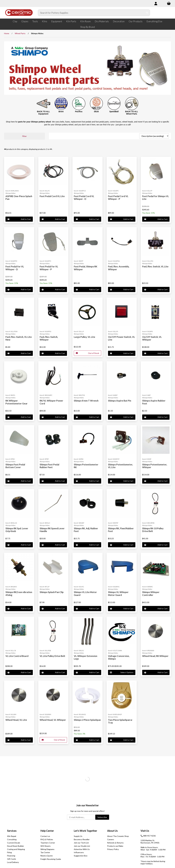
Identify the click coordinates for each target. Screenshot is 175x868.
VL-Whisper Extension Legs (86, 657)
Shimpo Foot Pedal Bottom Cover (15, 466)
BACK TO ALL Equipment (43, 113)
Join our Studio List (82, 846)
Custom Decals (14, 843)
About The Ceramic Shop (118, 836)
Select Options (122, 672)
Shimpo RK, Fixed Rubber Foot (121, 530)
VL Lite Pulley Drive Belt (52, 656)
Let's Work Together (85, 831)
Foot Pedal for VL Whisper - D (15, 268)
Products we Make (115, 846)
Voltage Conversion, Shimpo (119, 657)
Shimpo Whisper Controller (151, 593)
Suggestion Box (81, 856)
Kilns (45, 21)
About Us (112, 831)
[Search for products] (91, 13)
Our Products (136, 21)
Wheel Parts (20, 33)
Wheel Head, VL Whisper (53, 720)
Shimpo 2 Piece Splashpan (87, 720)
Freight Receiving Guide (51, 859)
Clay (15, 21)
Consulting (12, 839)
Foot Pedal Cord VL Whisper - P (118, 198)
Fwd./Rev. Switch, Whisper (49, 338)
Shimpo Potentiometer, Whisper (155, 466)
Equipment (57, 21)
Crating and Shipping (16, 849)
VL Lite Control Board (17, 656)
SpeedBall (114, 112)
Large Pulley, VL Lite (84, 337)
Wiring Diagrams (47, 849)
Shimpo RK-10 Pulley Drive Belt (153, 530)
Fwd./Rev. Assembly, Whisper (119, 268)
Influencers (79, 852)
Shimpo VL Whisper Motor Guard (118, 593)
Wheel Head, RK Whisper (155, 656)
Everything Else (154, 21)
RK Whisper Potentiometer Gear (16, 402)
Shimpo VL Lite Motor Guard (85, 593)
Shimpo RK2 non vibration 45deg (19, 593)
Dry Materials (102, 21)
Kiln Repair (12, 836)
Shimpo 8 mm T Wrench (86, 401)
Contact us (45, 836)
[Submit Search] (147, 13)
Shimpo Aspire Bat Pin (120, 401)
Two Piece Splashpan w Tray (120, 721)
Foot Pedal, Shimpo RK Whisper (86, 268)
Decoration (119, 21)
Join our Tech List (81, 843)
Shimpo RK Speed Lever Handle (52, 530)
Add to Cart (19, 219)
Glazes (25, 21)
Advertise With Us (82, 849)
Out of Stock (87, 353)
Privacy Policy (113, 849)
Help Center (47, 831)
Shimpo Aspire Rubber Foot (154, 402)
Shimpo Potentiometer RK (86, 466)
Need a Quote (47, 856)
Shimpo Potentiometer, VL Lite (120, 466)
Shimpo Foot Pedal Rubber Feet (49, 466)
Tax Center (45, 852)
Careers (111, 839)
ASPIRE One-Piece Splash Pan (19, 198)
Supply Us (78, 836)
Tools (35, 21)
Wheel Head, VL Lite (16, 720)
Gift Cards (12, 859)
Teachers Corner (48, 843)
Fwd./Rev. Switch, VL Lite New (19, 338)
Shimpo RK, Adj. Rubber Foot (86, 530)
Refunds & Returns (115, 843)
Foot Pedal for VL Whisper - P (49, 268)
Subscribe (102, 817)
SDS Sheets (46, 846)
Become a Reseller (82, 839)
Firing (9, 852)
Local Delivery (13, 862)
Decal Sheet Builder (16, 846)
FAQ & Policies (47, 839)
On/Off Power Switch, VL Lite (121, 338)
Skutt (96, 112)
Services (12, 831)
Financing (11, 856)
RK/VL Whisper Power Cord (51, 402)
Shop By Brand (87, 27)
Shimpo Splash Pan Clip (52, 592)
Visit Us (145, 831)
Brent (61, 112)
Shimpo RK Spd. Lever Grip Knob (17, 530)
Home (7, 33)
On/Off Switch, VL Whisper (152, 338)
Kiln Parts (71, 21)
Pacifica (79, 112)
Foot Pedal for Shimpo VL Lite (156, 198)
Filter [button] (24, 136)
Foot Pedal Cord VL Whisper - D (84, 198)
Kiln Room (85, 21)
